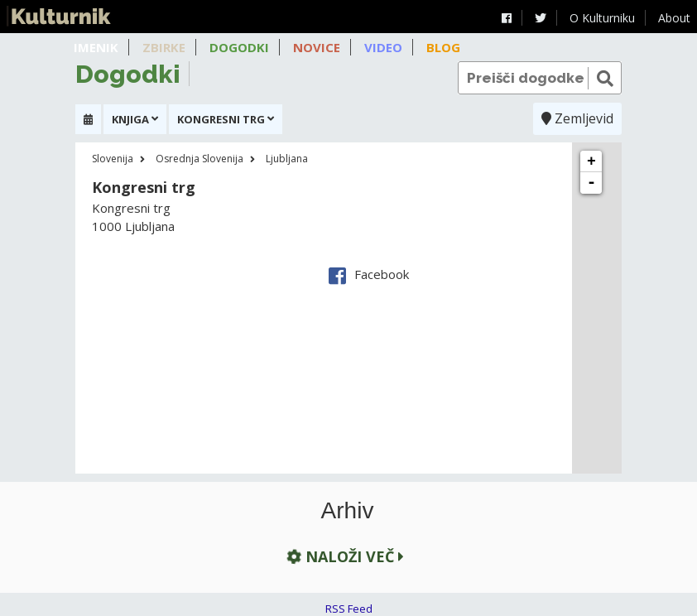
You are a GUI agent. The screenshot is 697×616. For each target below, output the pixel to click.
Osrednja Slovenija (199, 159)
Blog (443, 47)
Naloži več (344, 556)
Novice (317, 47)
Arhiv (348, 511)
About (674, 18)
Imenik (96, 47)
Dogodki (239, 47)
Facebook (369, 274)
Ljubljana (287, 159)
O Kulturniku (602, 18)
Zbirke (164, 47)
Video (383, 47)
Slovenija (113, 159)
